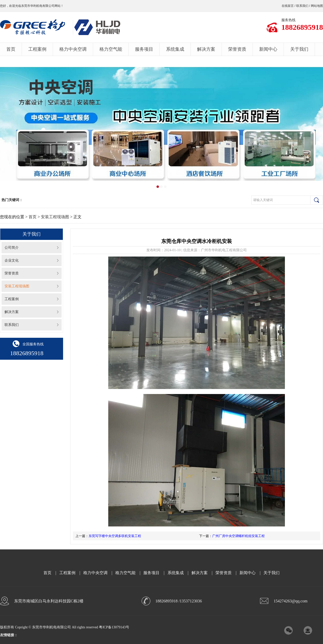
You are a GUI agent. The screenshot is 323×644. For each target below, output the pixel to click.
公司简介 (12, 248)
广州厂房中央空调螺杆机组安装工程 (238, 536)
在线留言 (288, 6)
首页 (11, 49)
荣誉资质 (237, 49)
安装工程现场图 (55, 217)
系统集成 (175, 49)
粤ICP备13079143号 (114, 627)
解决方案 (206, 49)
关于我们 (299, 49)
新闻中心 (268, 49)
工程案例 (37, 49)
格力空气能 (111, 49)
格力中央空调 (73, 49)
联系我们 (302, 6)
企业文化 (12, 260)
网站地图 (317, 6)
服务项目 (144, 49)
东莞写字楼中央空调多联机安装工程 (115, 536)
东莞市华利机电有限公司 (38, 6)
